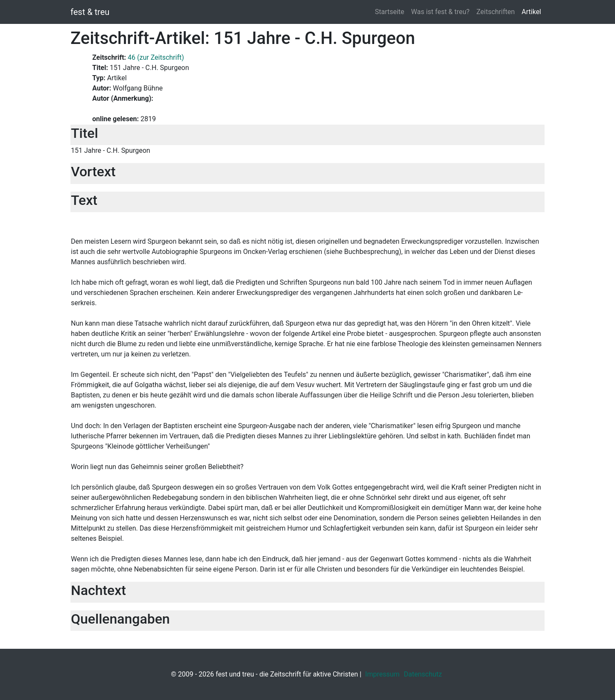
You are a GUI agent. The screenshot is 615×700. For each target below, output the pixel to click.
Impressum (382, 674)
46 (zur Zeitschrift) (156, 57)
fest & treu (90, 12)
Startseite (390, 12)
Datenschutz (423, 674)
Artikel (531, 12)
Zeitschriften (495, 12)
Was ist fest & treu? (441, 12)
